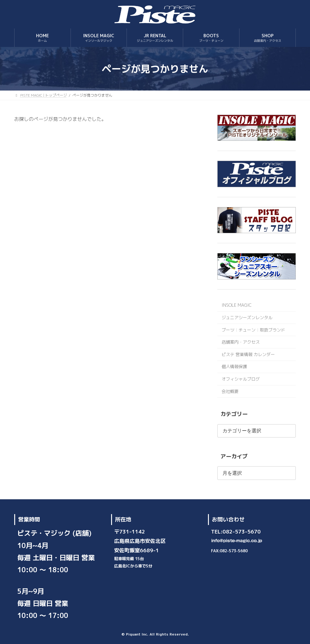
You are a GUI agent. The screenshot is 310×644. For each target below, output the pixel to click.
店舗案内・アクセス (241, 342)
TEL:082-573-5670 (236, 532)
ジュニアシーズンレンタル (247, 317)
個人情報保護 (234, 367)
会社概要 (230, 391)
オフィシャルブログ (241, 379)
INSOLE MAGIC (237, 305)
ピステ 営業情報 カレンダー (248, 354)
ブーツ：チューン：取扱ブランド (253, 330)
